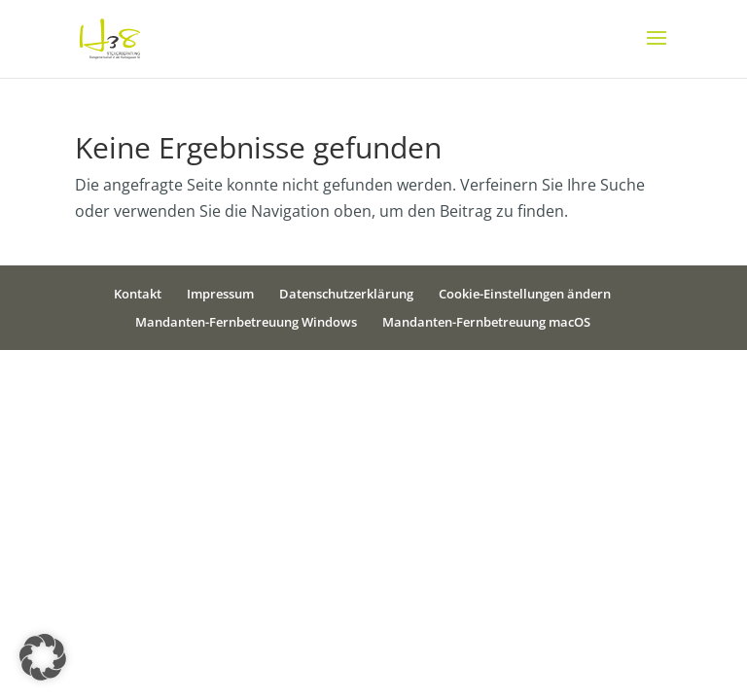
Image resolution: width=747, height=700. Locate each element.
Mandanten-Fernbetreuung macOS (486, 322)
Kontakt (138, 294)
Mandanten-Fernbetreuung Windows (246, 322)
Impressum (220, 294)
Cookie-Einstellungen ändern (525, 294)
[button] (43, 657)
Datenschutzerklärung (346, 294)
